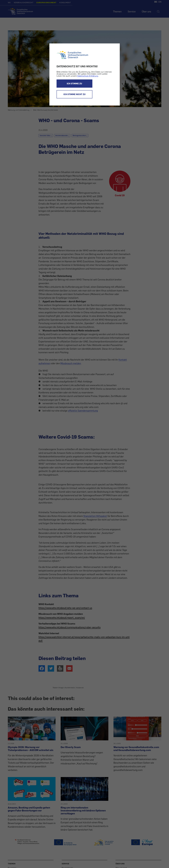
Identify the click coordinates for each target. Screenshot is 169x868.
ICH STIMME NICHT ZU (74, 94)
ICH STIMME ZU (74, 84)
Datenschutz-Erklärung (88, 76)
